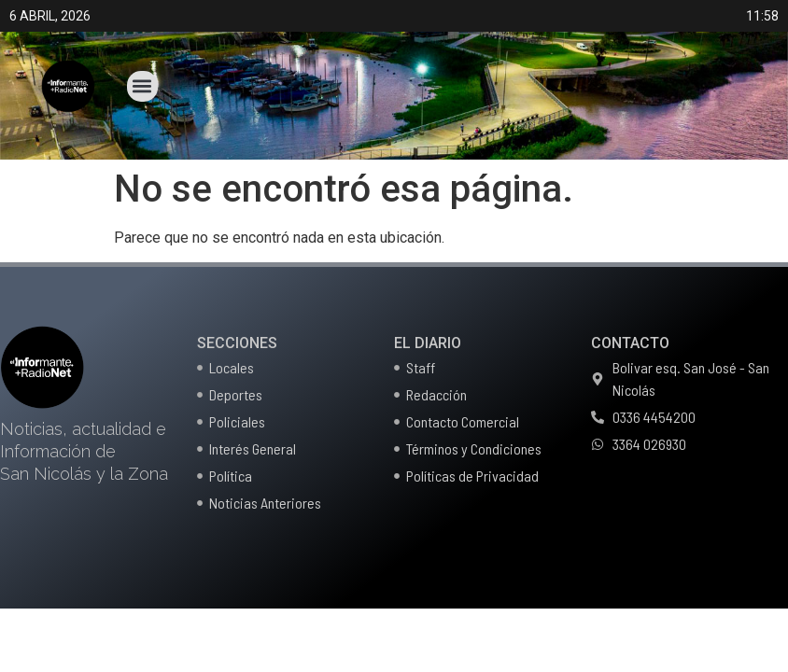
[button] (142, 86)
